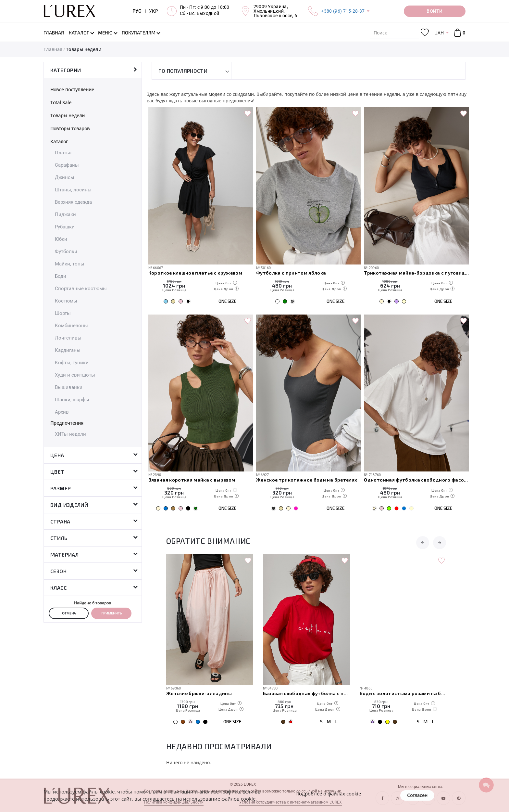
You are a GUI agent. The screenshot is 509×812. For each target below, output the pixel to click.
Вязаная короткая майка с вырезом (192, 480)
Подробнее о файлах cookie (328, 793)
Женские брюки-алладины (199, 693)
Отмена (69, 613)
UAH (439, 33)
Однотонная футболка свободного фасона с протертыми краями (416, 480)
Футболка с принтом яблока (291, 273)
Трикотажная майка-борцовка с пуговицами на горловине (416, 273)
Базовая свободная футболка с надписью (306, 693)
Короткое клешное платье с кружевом (195, 273)
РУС (137, 11)
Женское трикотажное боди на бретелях (307, 480)
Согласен (417, 795)
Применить (112, 613)
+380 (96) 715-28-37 (343, 11)
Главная (53, 49)
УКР (154, 11)
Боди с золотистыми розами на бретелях (403, 693)
